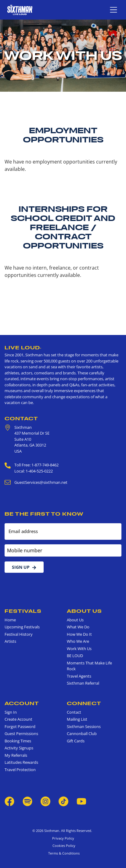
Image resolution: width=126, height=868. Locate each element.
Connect (84, 703)
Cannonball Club (82, 734)
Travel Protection (20, 770)
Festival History (19, 634)
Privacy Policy (63, 838)
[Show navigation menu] (113, 10)
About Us (84, 611)
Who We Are (78, 641)
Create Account (18, 719)
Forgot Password (20, 726)
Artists (10, 641)
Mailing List (77, 719)
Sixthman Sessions (84, 726)
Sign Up (24, 567)
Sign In (11, 712)
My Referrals (16, 755)
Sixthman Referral (83, 683)
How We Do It (79, 634)
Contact (21, 418)
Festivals (23, 611)
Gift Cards (76, 741)
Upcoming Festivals (22, 627)
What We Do (78, 627)
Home (10, 620)
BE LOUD (75, 656)
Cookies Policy (63, 846)
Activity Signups (19, 748)
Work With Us (79, 649)
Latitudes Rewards (21, 762)
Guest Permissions (21, 734)
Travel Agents (79, 676)
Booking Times (18, 741)
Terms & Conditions (63, 853)
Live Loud (23, 348)
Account (22, 703)
